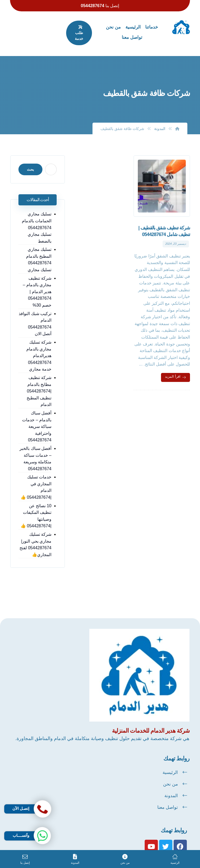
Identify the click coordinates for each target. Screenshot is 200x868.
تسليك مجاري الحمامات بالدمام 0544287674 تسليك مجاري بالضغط (37, 218)
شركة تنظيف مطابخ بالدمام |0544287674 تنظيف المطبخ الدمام (39, 382)
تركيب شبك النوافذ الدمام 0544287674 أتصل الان (35, 314)
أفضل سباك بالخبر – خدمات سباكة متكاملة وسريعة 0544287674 (36, 449)
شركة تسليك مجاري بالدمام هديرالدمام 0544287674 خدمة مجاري (39, 346)
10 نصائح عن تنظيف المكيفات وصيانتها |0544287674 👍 (36, 500)
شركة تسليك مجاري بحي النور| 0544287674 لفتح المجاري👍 (36, 528)
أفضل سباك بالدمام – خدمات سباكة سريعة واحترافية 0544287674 (37, 417)
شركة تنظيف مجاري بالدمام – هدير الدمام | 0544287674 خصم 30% (38, 282)
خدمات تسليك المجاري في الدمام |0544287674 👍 (35, 474)
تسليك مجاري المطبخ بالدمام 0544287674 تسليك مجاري (39, 250)
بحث (30, 160)
